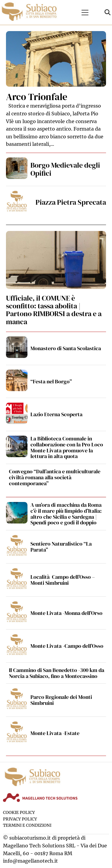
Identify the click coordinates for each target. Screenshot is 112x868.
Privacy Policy (20, 819)
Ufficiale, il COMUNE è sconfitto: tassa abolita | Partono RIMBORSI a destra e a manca (54, 310)
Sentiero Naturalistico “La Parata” (61, 547)
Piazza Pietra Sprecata (71, 202)
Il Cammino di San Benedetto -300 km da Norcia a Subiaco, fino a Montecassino (57, 673)
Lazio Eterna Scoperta (56, 414)
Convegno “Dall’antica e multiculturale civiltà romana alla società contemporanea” (55, 477)
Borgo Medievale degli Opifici (65, 169)
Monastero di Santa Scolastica (66, 348)
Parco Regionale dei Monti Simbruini (61, 700)
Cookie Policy (19, 813)
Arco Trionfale (37, 97)
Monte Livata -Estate (55, 733)
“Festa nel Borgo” (51, 381)
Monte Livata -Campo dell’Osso (67, 646)
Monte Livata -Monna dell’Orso (66, 613)
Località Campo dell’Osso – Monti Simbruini (63, 580)
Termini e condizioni (27, 825)
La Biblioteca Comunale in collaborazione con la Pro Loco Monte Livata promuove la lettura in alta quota (67, 447)
